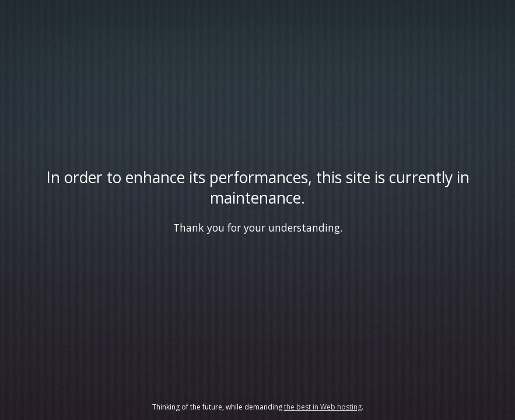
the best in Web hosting (323, 407)
